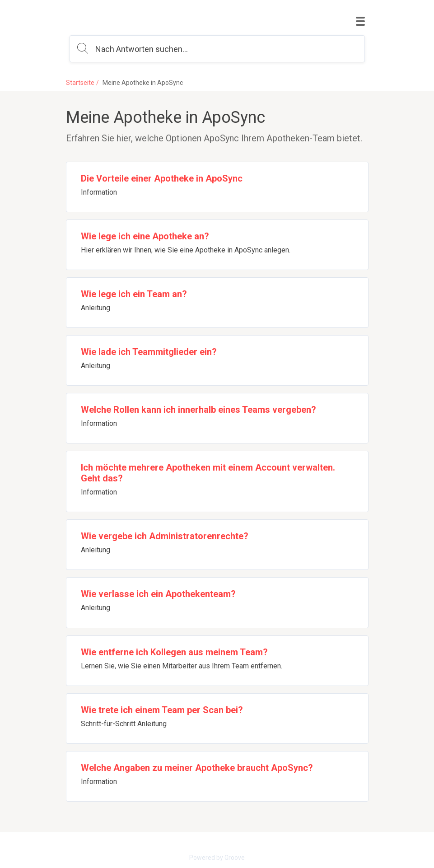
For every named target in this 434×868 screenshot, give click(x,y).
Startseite (80, 83)
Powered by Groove (217, 858)
